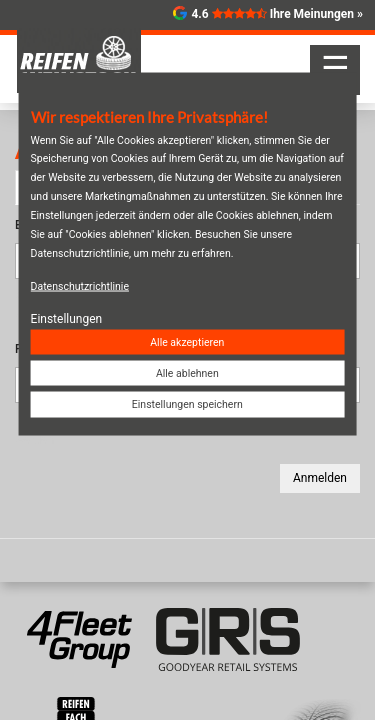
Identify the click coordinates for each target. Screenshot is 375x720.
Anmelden (320, 478)
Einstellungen (67, 318)
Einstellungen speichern (187, 404)
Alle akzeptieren (187, 342)
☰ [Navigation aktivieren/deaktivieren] (335, 68)
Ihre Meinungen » (316, 14)
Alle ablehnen (187, 373)
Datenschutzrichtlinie (80, 285)
